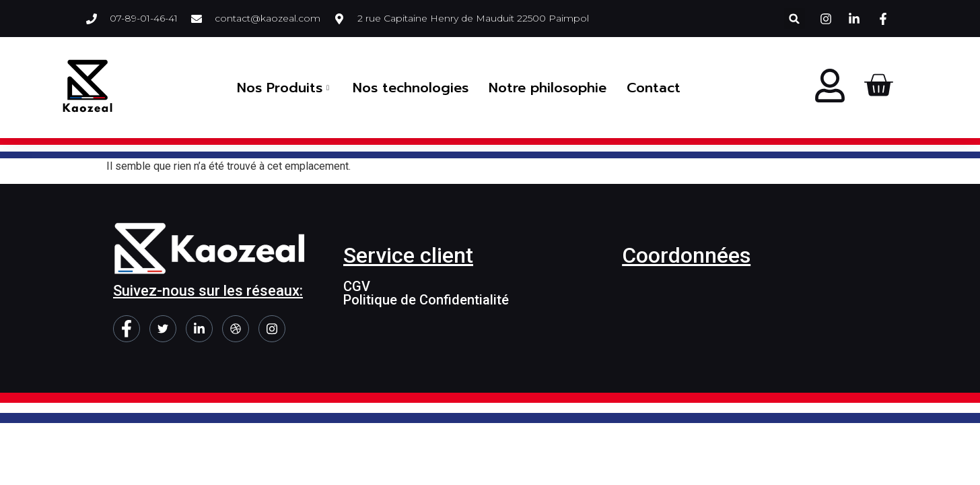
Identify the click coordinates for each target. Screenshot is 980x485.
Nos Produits (285, 88)
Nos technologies (411, 88)
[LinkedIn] (199, 329)
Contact (654, 88)
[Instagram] (272, 329)
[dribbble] (236, 329)
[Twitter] (163, 329)
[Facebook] (127, 329)
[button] (795, 19)
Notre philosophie (548, 88)
